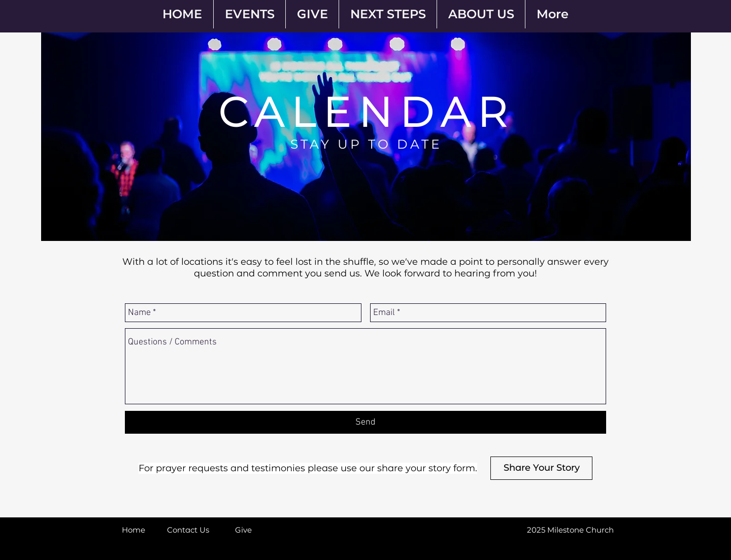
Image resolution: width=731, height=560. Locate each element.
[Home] (134, 530)
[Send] (365, 422)
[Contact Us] (188, 530)
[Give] (243, 530)
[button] (539, 530)
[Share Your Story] (541, 468)
